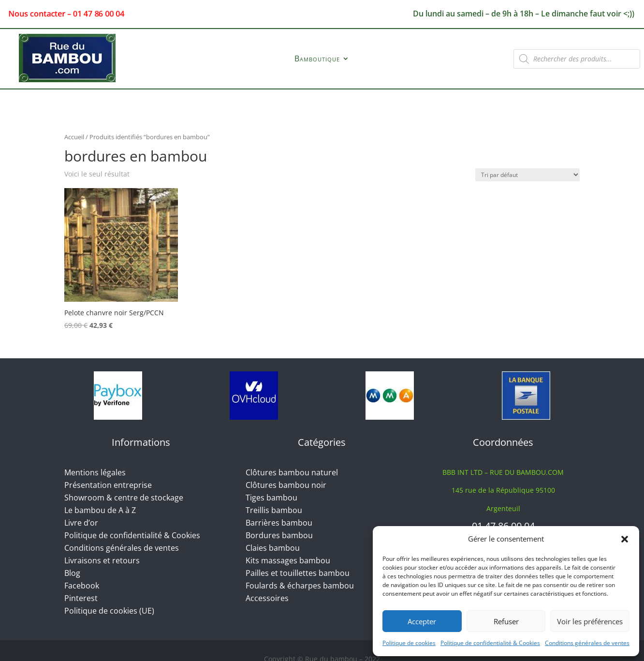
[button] (625, 539)
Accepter (422, 621)
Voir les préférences (590, 621)
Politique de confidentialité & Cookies (490, 643)
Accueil (74, 137)
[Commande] (527, 175)
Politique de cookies (409, 643)
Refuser (506, 621)
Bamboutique (317, 59)
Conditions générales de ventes (587, 643)
